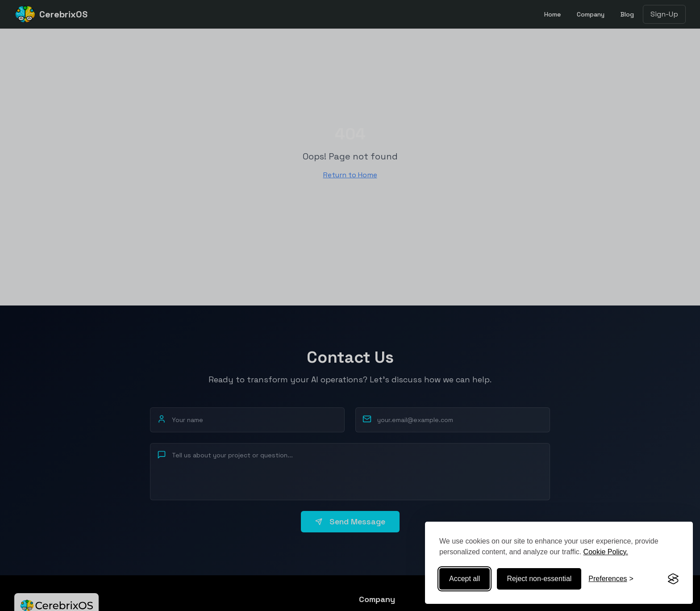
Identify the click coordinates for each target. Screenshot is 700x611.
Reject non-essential (539, 579)
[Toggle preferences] (611, 579)
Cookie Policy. (606, 552)
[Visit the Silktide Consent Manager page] (673, 579)
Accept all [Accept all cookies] (465, 579)
